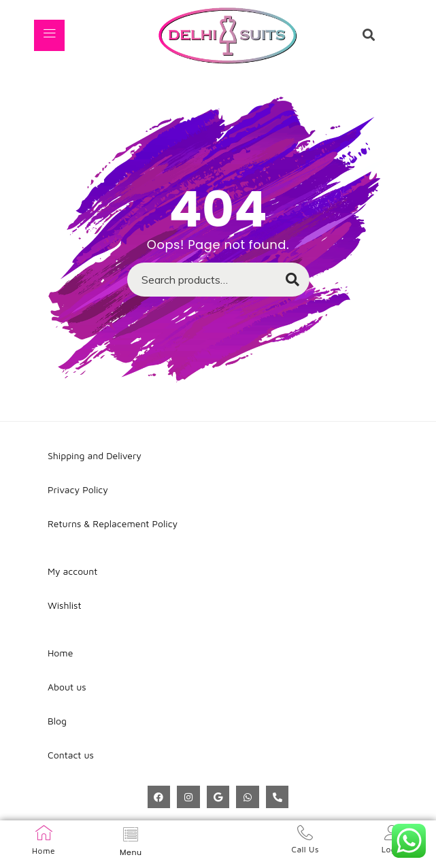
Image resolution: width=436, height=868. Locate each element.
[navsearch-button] (369, 35)
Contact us (71, 755)
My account (72, 571)
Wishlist (65, 605)
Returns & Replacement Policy (113, 523)
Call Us (305, 849)
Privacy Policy (78, 489)
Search (286, 284)
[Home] (44, 833)
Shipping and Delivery (95, 455)
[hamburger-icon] (49, 35)
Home (44, 851)
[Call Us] (305, 832)
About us (67, 687)
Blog (57, 721)
